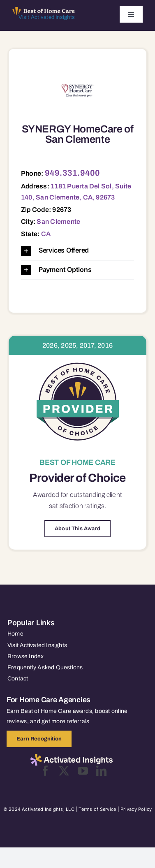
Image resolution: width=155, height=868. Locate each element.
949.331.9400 (73, 173)
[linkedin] (101, 771)
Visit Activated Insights (47, 17)
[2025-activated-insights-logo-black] (72, 757)
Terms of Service (97, 809)
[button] (77, 251)
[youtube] (83, 771)
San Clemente (58, 222)
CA (46, 234)
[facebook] (45, 771)
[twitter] (64, 771)
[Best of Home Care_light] (44, 10)
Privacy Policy (136, 809)
